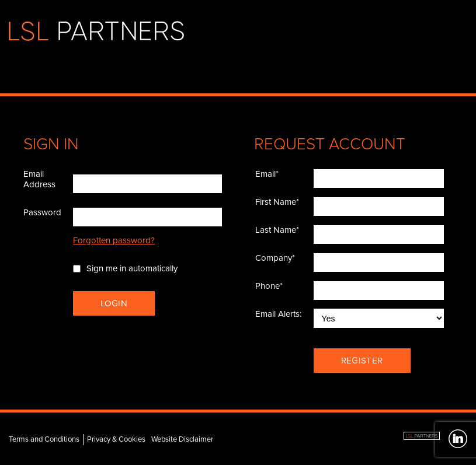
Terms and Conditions (44, 439)
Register (362, 361)
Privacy (99, 439)
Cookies (132, 439)
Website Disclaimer (182, 439)
